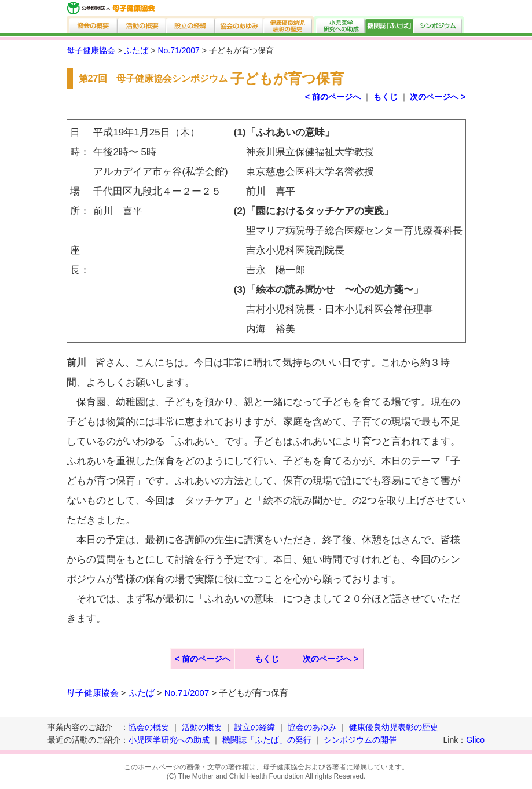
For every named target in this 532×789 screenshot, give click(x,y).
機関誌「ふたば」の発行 (267, 740)
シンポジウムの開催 (360, 740)
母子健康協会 (91, 50)
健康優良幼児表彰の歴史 (289, 25)
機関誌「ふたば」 (390, 25)
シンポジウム (439, 25)
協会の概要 (92, 25)
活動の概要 (142, 25)
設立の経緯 (191, 25)
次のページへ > (438, 97)
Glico (475, 740)
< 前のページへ (333, 97)
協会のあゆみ (240, 25)
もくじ (386, 97)
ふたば (136, 50)
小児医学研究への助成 (340, 25)
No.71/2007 (178, 50)
